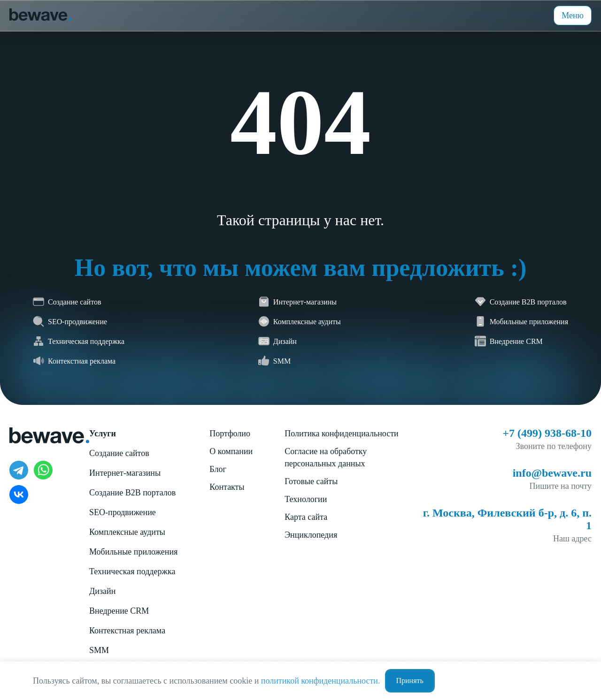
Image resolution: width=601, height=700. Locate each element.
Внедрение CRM (119, 611)
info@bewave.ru (552, 473)
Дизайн (102, 591)
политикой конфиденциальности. (321, 681)
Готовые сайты (311, 481)
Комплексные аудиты (127, 532)
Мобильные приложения (133, 552)
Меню (573, 15)
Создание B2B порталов (132, 493)
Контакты (227, 487)
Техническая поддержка (132, 571)
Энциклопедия (311, 535)
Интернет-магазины (125, 473)
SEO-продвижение (123, 512)
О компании (231, 451)
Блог (218, 469)
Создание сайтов (119, 453)
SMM (99, 650)
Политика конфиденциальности (342, 434)
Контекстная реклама (127, 631)
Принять (410, 681)
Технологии (306, 499)
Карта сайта (306, 517)
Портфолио (230, 434)
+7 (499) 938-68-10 (547, 433)
